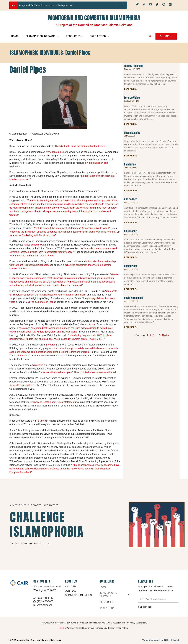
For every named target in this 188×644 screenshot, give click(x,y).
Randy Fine (130, 164)
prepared (51, 345)
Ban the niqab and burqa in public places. (32, 256)
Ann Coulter (130, 199)
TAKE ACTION (100, 36)
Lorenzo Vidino (132, 98)
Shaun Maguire (132, 133)
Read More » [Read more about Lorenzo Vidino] (131, 124)
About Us (70, 587)
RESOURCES (75, 36)
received (39, 365)
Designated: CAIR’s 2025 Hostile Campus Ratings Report (46, 5)
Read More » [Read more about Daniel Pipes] (131, 289)
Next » (165, 335)
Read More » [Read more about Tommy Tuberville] (131, 89)
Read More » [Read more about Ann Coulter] (131, 222)
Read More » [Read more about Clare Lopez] (131, 257)
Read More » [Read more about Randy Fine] (131, 191)
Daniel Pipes (131, 266)
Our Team (71, 591)
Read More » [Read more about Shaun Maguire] (131, 156)
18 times (41, 421)
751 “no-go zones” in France (41, 302)
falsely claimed (96, 298)
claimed (21, 356)
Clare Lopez (130, 231)
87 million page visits (96, 163)
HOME (15, 36)
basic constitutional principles (56, 372)
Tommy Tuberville (134, 66)
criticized (91, 324)
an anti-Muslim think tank (91, 146)
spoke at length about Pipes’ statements (54, 402)
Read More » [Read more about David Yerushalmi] (131, 327)
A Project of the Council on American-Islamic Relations (94, 25)
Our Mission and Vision (78, 595)
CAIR (62, 628)
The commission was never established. (95, 372)
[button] (150, 36)
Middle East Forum (66, 146)
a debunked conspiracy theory (79, 265)
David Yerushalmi (134, 298)
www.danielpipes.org (57, 152)
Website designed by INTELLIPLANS (161, 640)
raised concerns (32, 245)
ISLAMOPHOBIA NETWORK (42, 36)
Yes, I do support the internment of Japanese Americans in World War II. (71, 228)
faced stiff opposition (21, 385)
